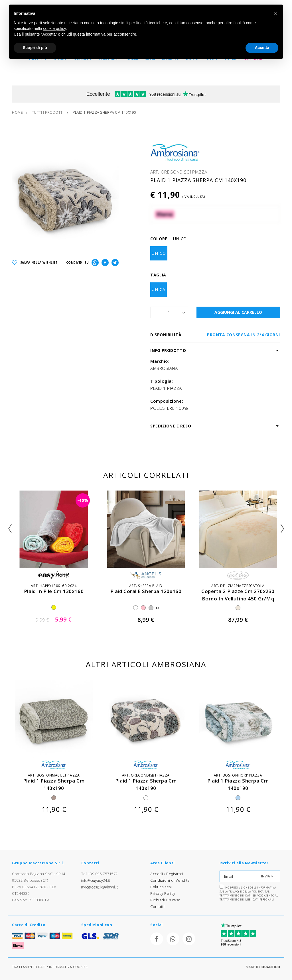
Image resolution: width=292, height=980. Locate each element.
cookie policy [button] (55, 28)
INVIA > (267, 876)
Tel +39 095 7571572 (100, 874)
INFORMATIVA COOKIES (68, 967)
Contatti (157, 906)
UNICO (159, 253)
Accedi (157, 874)
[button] (275, 14)
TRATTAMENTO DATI (29, 967)
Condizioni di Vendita (170, 880)
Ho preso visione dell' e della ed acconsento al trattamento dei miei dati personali (249, 893)
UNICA (159, 289)
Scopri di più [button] (35, 48)
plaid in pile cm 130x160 (54, 591)
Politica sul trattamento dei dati (245, 894)
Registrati (175, 874)
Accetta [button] (262, 48)
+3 (157, 608)
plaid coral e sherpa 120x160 (146, 591)
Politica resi (161, 887)
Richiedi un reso (165, 900)
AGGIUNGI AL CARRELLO (238, 312)
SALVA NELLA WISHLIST (35, 263)
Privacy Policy (163, 893)
